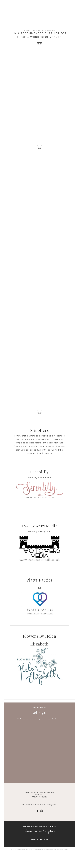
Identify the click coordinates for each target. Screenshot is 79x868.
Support (40, 795)
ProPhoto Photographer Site (47, 849)
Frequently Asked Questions (40, 792)
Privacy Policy (39, 797)
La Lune (65, 849)
